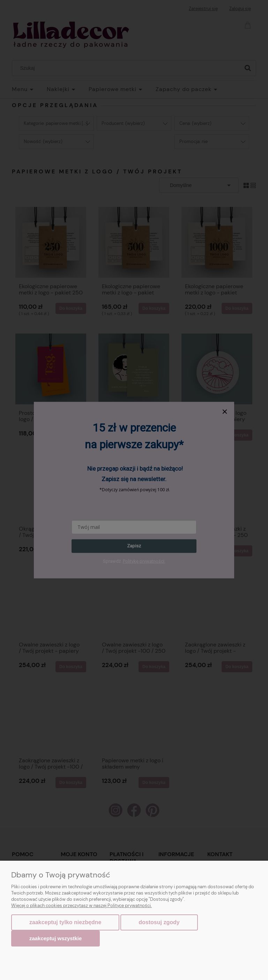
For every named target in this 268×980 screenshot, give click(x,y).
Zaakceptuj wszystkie (55, 938)
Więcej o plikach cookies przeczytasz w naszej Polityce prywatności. (81, 906)
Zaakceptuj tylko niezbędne (65, 922)
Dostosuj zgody (159, 922)
